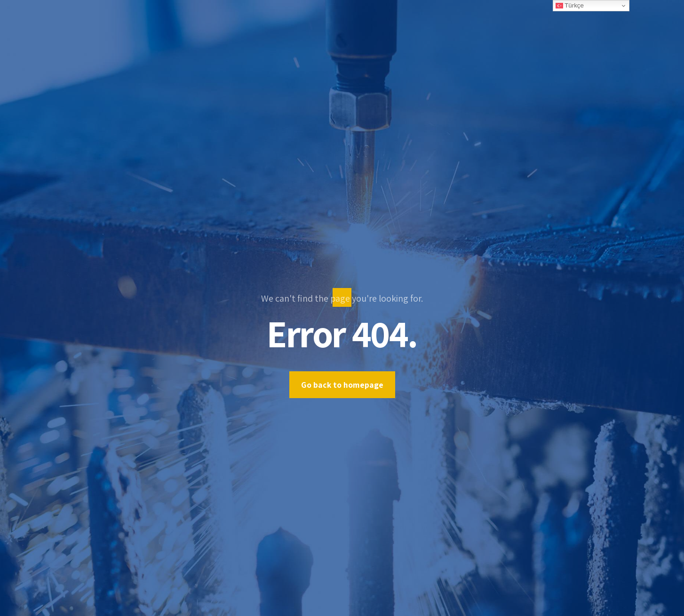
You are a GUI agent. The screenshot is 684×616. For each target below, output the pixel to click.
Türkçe (570, 6)
